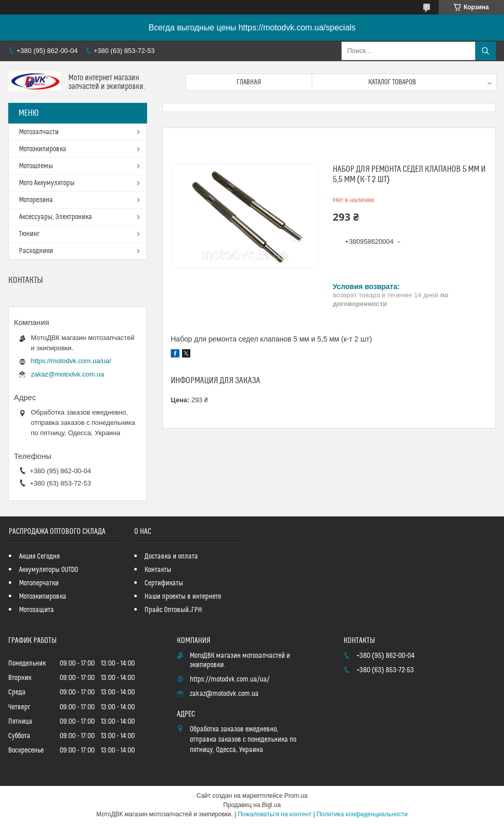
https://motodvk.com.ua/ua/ (71, 361)
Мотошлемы (36, 166)
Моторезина (36, 200)
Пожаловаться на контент (274, 814)
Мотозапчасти (39, 132)
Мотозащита (37, 610)
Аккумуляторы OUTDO (49, 570)
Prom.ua (296, 796)
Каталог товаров (392, 82)
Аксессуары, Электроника (56, 217)
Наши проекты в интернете (183, 597)
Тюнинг (29, 234)
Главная (249, 82)
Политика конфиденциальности (362, 814)
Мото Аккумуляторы (47, 183)
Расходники (36, 251)
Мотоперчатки (39, 583)
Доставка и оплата (171, 557)
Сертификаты (164, 583)
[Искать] (485, 51)
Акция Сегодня (39, 557)
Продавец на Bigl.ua (252, 805)
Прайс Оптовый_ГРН (173, 610)
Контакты (158, 570)
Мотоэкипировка (43, 149)
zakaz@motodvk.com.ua (68, 374)
